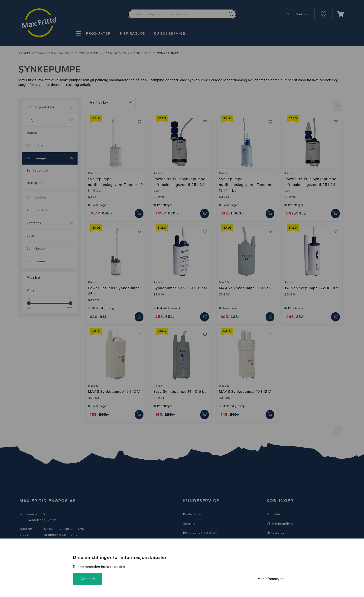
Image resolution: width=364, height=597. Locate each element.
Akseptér (88, 579)
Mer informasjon (271, 579)
